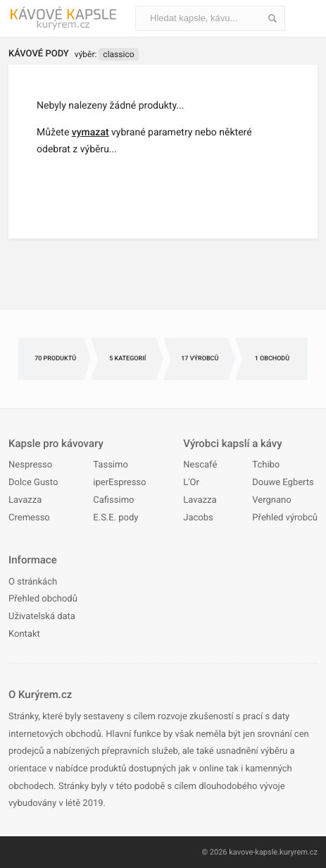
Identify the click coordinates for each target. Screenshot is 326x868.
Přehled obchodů (43, 599)
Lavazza (25, 500)
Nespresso (30, 465)
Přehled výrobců (285, 518)
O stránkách (33, 582)
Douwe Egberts (283, 483)
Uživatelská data (42, 617)
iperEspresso (119, 483)
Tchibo (266, 465)
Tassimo (111, 465)
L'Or (191, 483)
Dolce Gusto (33, 483)
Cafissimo (113, 500)
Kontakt (24, 634)
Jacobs (198, 518)
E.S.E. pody (115, 518)
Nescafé (200, 465)
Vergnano (271, 500)
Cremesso (29, 518)
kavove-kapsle (253, 852)
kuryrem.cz (299, 852)
